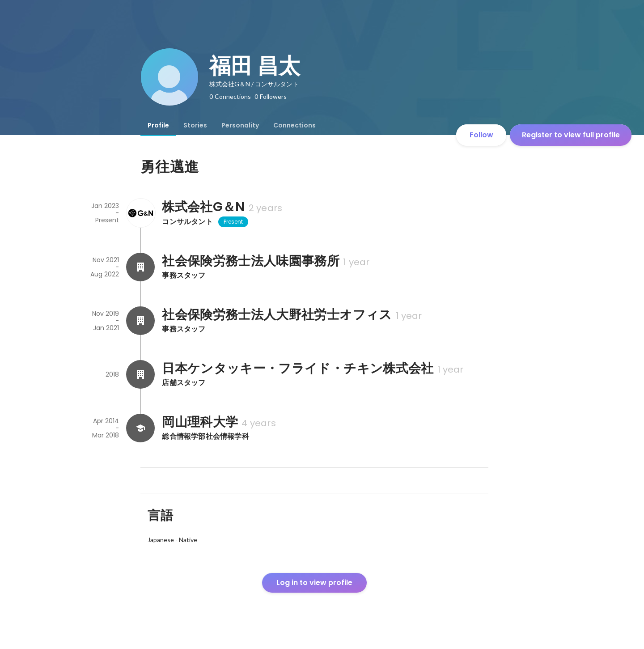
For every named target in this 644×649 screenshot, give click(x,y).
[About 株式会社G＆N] (140, 213)
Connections (294, 125)
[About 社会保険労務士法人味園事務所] (140, 267)
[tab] (158, 125)
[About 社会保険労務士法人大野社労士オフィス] (140, 321)
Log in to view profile (314, 583)
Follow (481, 135)
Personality (240, 125)
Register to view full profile (571, 135)
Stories (195, 125)
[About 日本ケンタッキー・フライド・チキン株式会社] (140, 374)
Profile (158, 125)
